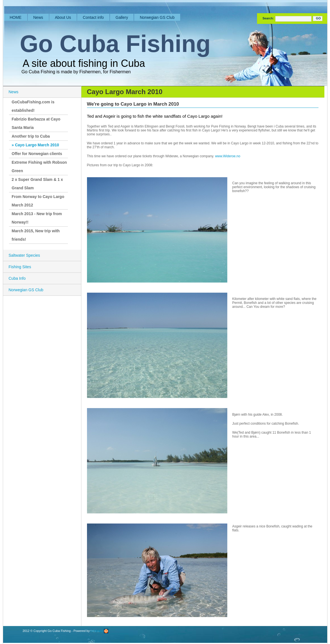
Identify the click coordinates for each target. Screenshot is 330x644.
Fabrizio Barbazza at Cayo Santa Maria (36, 123)
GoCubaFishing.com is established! (33, 106)
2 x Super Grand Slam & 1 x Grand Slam (37, 184)
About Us (63, 17)
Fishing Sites (20, 267)
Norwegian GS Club (157, 17)
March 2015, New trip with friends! (36, 235)
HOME (16, 17)
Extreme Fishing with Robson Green (39, 167)
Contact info (93, 17)
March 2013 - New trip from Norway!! (37, 218)
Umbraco (100, 631)
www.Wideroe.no (228, 156)
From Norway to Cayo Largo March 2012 (38, 201)
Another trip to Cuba (31, 136)
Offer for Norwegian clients (37, 154)
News (38, 17)
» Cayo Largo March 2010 (35, 145)
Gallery (122, 17)
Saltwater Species (24, 255)
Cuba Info (17, 278)
